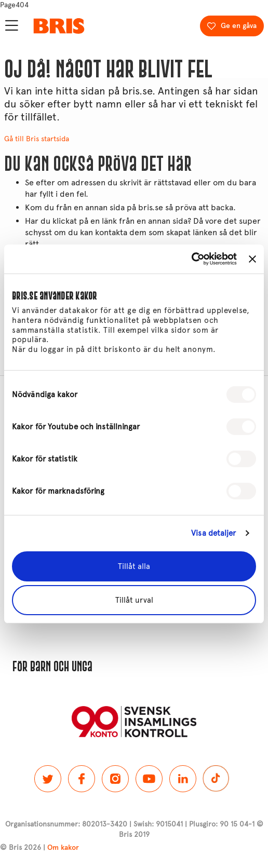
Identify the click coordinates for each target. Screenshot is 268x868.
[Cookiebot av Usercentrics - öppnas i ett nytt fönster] (191, 259)
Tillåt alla (134, 566)
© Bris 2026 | (39, 847)
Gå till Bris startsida (37, 139)
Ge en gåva (239, 26)
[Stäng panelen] (252, 259)
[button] (134, 667)
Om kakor (63, 847)
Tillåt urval (134, 600)
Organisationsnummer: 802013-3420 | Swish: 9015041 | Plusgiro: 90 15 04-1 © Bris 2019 (134, 829)
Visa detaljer (213, 533)
